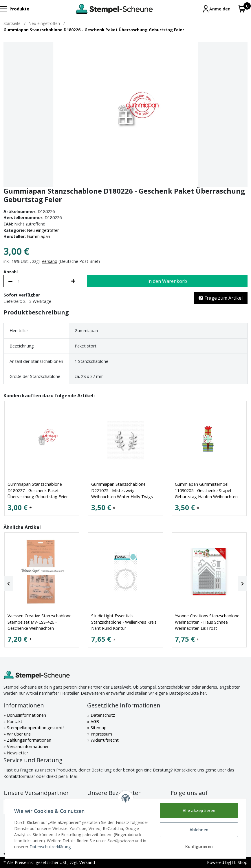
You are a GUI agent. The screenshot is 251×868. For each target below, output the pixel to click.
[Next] (242, 584)
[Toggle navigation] (15, 9)
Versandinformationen (28, 746)
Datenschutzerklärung (50, 847)
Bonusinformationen (26, 715)
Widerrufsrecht (104, 740)
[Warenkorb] (242, 9)
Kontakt (14, 721)
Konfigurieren (199, 846)
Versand (50, 261)
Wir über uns (18, 734)
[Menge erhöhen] (73, 281)
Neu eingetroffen (43, 230)
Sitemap (98, 728)
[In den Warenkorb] (167, 281)
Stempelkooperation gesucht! (35, 728)
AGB (94, 721)
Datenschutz (102, 715)
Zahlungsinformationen (29, 740)
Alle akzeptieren (199, 810)
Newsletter (17, 753)
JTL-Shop (239, 862)
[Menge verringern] (10, 281)
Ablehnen (199, 830)
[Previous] (9, 584)
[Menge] (42, 281)
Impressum (101, 734)
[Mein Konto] (216, 9)
